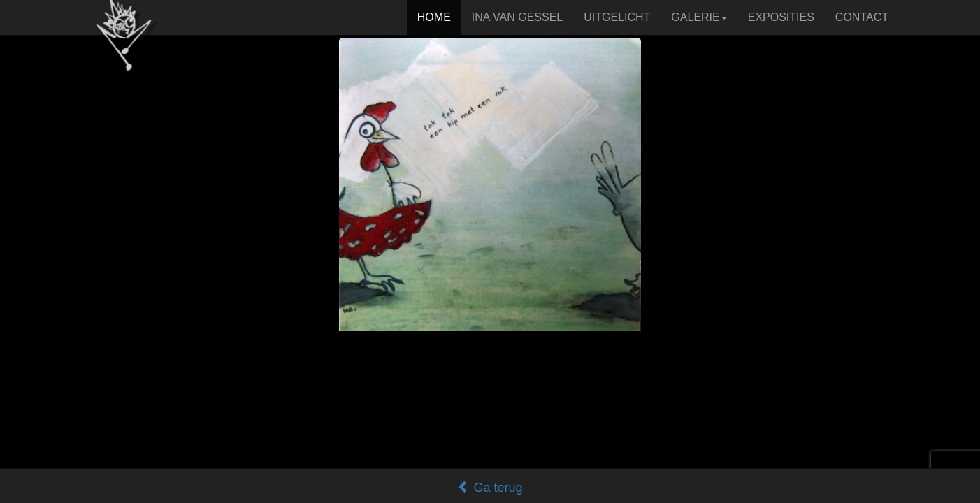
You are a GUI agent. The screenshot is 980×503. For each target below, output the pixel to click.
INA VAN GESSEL (517, 17)
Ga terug (490, 488)
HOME (434, 17)
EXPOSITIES (781, 17)
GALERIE (699, 17)
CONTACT (862, 17)
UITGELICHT (617, 17)
